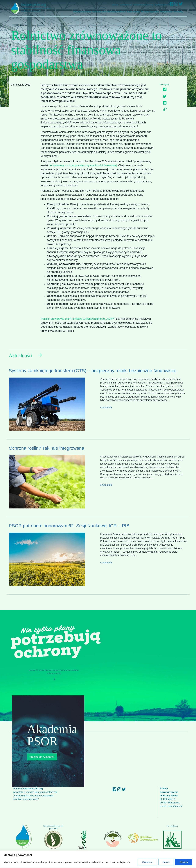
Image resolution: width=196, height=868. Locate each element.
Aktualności (166, 12)
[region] (98, 859)
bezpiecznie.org (38, 8)
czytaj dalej (106, 407)
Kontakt (178, 12)
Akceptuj (184, 862)
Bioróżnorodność (117, 12)
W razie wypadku (150, 12)
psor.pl (115, 5)
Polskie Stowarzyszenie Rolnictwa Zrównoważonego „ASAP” (78, 319)
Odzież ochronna (82, 12)
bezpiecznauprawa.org (143, 5)
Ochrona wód (99, 12)
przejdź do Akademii (42, 757)
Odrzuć (166, 862)
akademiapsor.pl (162, 5)
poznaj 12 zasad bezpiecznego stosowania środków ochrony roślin (52, 676)
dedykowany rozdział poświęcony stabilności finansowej (83, 165)
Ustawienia (147, 862)
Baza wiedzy (134, 12)
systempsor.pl (126, 5)
